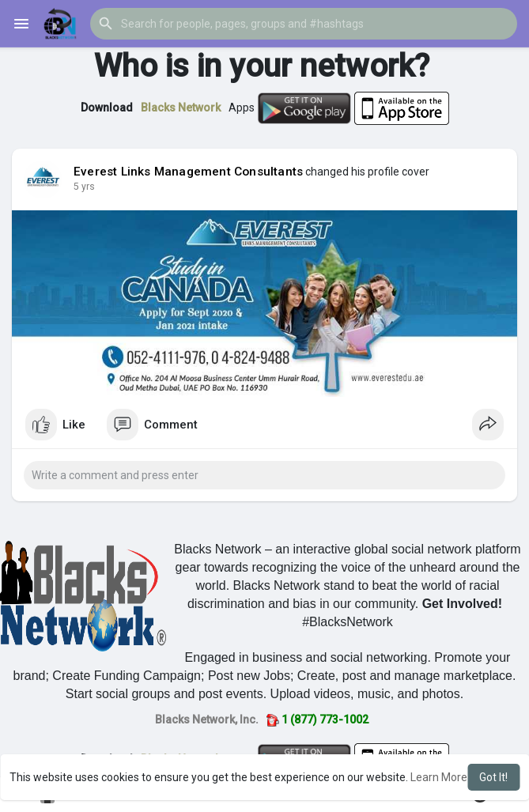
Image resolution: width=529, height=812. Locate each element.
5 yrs (84, 187)
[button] (304, 24)
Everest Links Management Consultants (188, 172)
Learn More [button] (439, 777)
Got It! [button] (493, 777)
